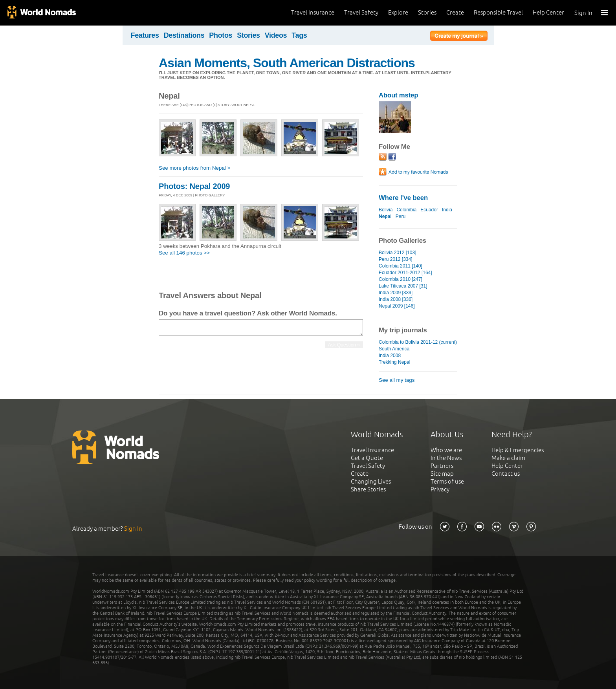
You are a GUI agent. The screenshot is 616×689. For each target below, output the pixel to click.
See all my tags (397, 380)
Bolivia (386, 210)
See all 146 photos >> (184, 253)
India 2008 (390, 355)
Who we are (446, 450)
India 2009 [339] (396, 293)
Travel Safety (361, 12)
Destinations (184, 35)
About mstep (398, 95)
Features (145, 35)
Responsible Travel (498, 12)
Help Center (548, 12)
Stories (427, 12)
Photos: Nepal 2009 (194, 186)
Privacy (440, 489)
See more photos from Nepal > (194, 168)
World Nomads (41, 13)
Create (455, 12)
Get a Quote (367, 458)
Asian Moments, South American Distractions (287, 63)
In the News (446, 458)
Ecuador (429, 210)
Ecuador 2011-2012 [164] (405, 273)
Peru (401, 216)
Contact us (506, 474)
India (447, 210)
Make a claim (508, 458)
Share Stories (368, 489)
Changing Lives (371, 481)
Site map (442, 474)
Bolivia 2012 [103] (398, 253)
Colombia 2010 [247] (401, 279)
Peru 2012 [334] (396, 259)
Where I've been (403, 198)
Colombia (406, 210)
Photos (221, 35)
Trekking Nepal (394, 362)
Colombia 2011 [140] (401, 266)
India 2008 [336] (396, 299)
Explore (398, 12)
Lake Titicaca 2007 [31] (403, 286)
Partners (442, 466)
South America (394, 349)
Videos (276, 35)
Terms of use (447, 481)
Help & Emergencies (518, 450)
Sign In (583, 13)
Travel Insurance (313, 12)
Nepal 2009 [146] (397, 306)
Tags (299, 35)
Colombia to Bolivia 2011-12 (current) (418, 342)
